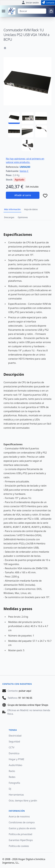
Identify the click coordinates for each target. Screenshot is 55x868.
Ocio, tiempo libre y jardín (23, 801)
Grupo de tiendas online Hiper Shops (28, 705)
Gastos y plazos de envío (22, 828)
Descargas (9, 217)
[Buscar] (32, 11)
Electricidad (15, 736)
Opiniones (23, 217)
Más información (12, 209)
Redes (12, 777)
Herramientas (16, 795)
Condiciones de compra (22, 822)
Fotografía (14, 783)
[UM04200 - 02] (28, 118)
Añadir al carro (23, 195)
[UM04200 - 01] (14, 118)
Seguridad (14, 742)
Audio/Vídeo (16, 765)
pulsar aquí (25, 691)
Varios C (24, 171)
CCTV (12, 747)
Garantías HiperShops (21, 840)
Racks (12, 771)
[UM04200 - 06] (41, 131)
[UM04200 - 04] (14, 131)
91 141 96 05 (25, 698)
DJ (10, 789)
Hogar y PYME (17, 759)
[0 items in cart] (51, 11)
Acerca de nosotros (19, 816)
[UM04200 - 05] (28, 131)
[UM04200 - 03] (41, 118)
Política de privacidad (21, 834)
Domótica (14, 753)
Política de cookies (19, 846)
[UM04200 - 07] (28, 145)
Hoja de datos (31, 209)
